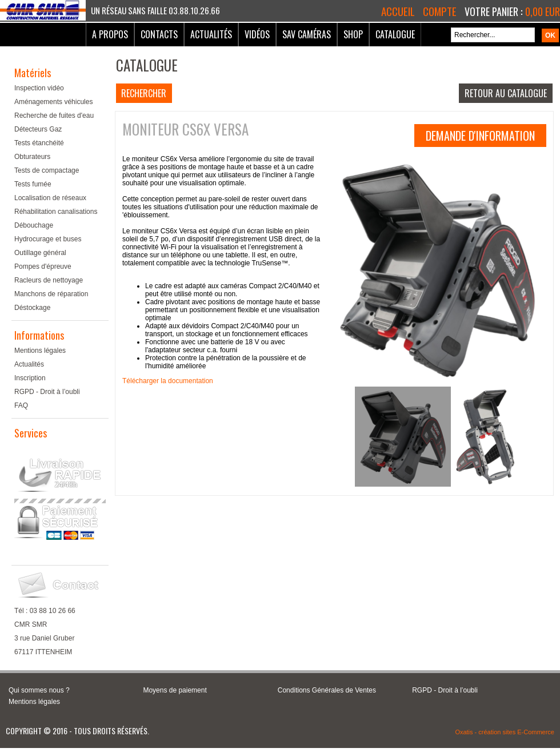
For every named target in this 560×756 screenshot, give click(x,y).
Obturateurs (32, 157)
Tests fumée (33, 184)
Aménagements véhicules (53, 102)
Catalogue (395, 34)
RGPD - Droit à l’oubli (47, 392)
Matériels (33, 73)
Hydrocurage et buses (48, 239)
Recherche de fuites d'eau (54, 116)
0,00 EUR (543, 11)
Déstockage (32, 308)
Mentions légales (40, 351)
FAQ (21, 405)
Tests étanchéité (39, 143)
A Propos (110, 34)
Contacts (159, 34)
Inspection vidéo (39, 88)
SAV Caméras (307, 34)
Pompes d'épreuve (43, 266)
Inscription (30, 378)
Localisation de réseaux (50, 198)
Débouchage (34, 225)
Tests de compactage (47, 170)
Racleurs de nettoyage (49, 280)
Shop (353, 34)
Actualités (211, 34)
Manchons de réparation (51, 294)
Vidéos (257, 34)
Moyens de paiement (175, 690)
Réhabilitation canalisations (56, 212)
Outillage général (40, 253)
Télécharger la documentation (168, 381)
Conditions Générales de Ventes (327, 690)
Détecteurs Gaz (38, 129)
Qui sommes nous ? (39, 690)
